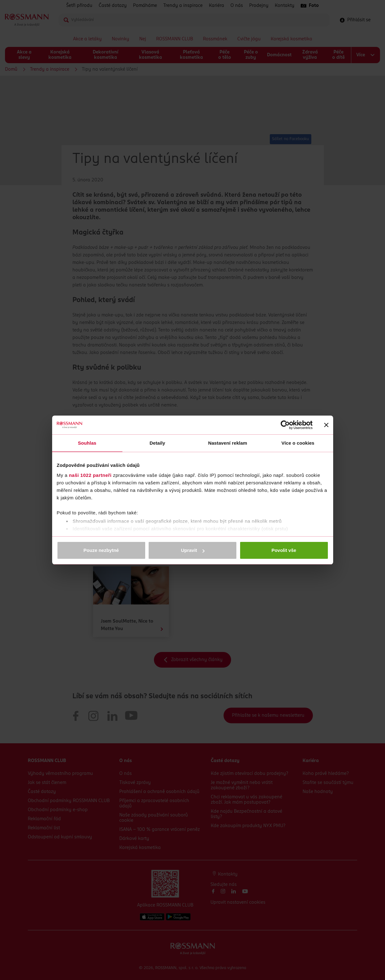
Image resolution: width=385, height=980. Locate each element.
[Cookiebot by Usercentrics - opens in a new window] (285, 425)
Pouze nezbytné (101, 550)
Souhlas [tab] (87, 443)
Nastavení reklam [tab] (227, 443)
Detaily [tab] (157, 443)
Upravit (193, 550)
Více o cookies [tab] (298, 443)
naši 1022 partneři (90, 475)
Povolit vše (284, 550)
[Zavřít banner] (326, 425)
